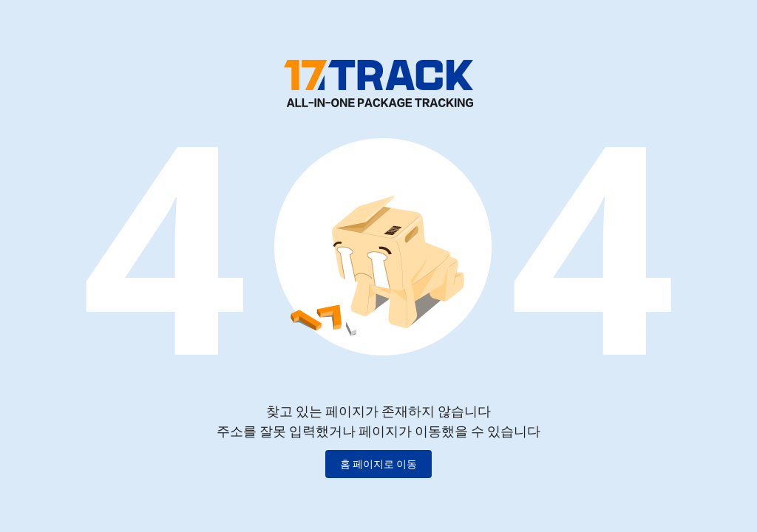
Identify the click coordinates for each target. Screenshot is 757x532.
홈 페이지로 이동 (378, 464)
